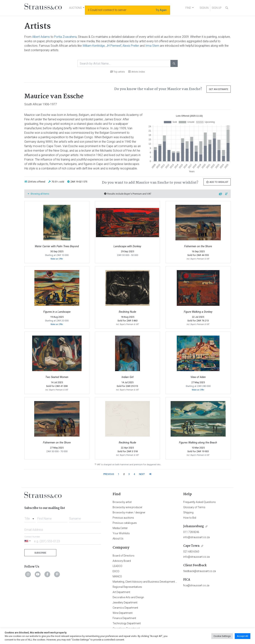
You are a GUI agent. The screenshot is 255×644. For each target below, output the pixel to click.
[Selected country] (28, 541)
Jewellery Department (125, 603)
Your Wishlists (121, 533)
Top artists (118, 72)
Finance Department (124, 618)
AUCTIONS (75, 8)
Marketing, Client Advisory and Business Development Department (151, 582)
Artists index (137, 72)
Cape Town (191, 546)
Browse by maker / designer (129, 512)
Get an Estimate (219, 89)
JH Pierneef (114, 46)
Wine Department (123, 613)
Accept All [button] (243, 636)
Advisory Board (122, 561)
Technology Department (127, 623)
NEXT (142, 474)
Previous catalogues (125, 523)
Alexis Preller (131, 46)
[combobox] (30, 518)
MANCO (117, 576)
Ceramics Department (125, 608)
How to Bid (190, 518)
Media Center (120, 528)
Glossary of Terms (194, 507)
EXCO (116, 571)
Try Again (161, 10)
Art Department (121, 592)
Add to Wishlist (217, 182)
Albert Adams (41, 37)
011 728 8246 (191, 532)
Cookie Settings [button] (222, 636)
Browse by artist (122, 502)
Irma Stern (152, 46)
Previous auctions (123, 518)
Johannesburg (194, 526)
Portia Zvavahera (65, 37)
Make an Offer (57, 259)
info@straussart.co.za (196, 537)
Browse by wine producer (127, 507)
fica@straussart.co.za (196, 585)
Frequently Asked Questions (200, 502)
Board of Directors (124, 556)
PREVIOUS (109, 474)
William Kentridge (94, 46)
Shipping (188, 512)
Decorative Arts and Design (128, 597)
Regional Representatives (127, 587)
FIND (188, 8)
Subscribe (40, 553)
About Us (118, 539)
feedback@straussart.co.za (200, 571)
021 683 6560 (191, 552)
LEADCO (117, 566)
